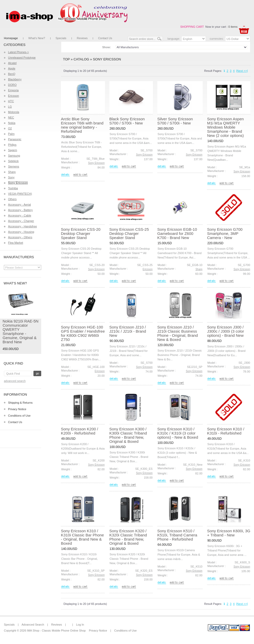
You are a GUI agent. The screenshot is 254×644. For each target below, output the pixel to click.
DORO (12, 85)
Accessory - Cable (20, 215)
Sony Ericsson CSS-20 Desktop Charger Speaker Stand (81, 233)
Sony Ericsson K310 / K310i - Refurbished (226, 431)
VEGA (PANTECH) (20, 194)
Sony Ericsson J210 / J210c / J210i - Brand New (128, 331)
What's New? (37, 38)
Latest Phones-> (18, 52)
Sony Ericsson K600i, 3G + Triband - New (229, 533)
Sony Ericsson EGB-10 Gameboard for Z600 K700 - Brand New (177, 233)
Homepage (11, 38)
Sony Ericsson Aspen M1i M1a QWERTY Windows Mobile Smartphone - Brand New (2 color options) (225, 127)
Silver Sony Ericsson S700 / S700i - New (175, 121)
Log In (80, 625)
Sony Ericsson (107, 59)
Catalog (81, 59)
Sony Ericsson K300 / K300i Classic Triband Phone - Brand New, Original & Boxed (128, 435)
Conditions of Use (19, 416)
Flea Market (16, 243)
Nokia (12, 123)
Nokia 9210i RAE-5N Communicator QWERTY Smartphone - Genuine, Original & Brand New (20, 331)
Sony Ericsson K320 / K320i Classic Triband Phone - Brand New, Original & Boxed (128, 537)
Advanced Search (15, 381)
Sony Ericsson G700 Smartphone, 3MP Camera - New (225, 233)
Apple (12, 68)
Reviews (82, 38)
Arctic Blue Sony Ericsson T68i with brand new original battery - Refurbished (82, 125)
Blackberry (15, 79)
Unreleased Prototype (22, 58)
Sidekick (13, 161)
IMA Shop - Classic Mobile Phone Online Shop (56, 631)
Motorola (14, 112)
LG (10, 107)
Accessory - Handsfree (22, 226)
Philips (12, 145)
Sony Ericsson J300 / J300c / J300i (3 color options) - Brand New (226, 331)
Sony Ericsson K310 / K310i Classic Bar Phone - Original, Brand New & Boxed (82, 537)
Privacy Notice (17, 409)
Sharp (12, 172)
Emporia (13, 90)
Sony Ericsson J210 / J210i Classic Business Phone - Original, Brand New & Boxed (178, 333)
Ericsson (13, 96)
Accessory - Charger (21, 221)
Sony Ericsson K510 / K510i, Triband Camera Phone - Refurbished (177, 535)
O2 (10, 128)
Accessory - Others (20, 237)
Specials (61, 38)
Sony (11, 177)
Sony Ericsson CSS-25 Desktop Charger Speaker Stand (129, 233)
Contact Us (105, 38)
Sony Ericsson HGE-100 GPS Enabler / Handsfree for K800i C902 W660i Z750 (83, 333)
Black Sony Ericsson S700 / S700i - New (127, 121)
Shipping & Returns (20, 403)
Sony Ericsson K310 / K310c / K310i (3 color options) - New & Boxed (178, 433)
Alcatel (12, 63)
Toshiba (13, 188)
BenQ (12, 74)
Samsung (14, 156)
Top (66, 59)
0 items (233, 27)
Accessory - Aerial (19, 205)
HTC (11, 101)
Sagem (13, 150)
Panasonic (15, 139)
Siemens (14, 166)
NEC (11, 117)
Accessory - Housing (21, 232)
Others (12, 199)
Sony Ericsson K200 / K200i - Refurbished (79, 431)
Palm (11, 134)
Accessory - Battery (20, 210)
